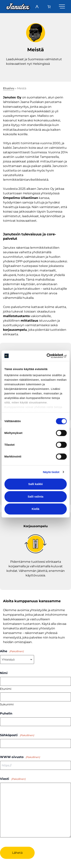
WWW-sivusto (20, 757)
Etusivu (9, 88)
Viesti (13, 779)
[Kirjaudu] (37, 7)
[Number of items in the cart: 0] (49, 7)
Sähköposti (17, 735)
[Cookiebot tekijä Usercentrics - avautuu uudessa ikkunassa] (51, 356)
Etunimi (6, 689)
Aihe (12, 651)
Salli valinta (35, 497)
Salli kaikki (35, 484)
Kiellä (35, 509)
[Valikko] (62, 6)
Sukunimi (7, 704)
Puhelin (6, 713)
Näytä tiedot (51, 472)
